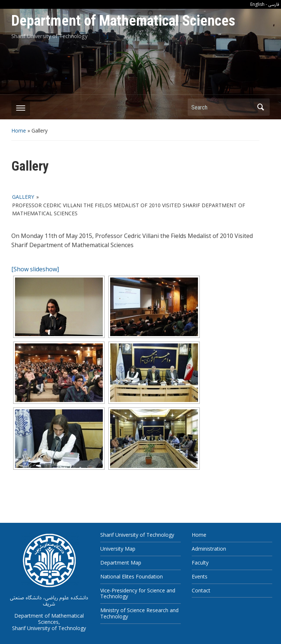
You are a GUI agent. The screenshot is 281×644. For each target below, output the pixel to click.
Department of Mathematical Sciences (123, 21)
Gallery (23, 197)
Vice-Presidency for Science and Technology (138, 593)
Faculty (200, 563)
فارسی (274, 5)
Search (261, 107)
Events (200, 576)
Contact (201, 590)
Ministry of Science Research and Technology (139, 613)
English (257, 4)
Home (19, 131)
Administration (209, 549)
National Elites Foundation (132, 576)
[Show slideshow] (35, 269)
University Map (118, 549)
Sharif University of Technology (137, 535)
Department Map (121, 563)
